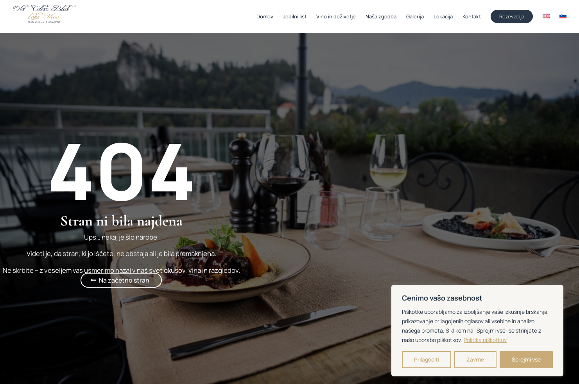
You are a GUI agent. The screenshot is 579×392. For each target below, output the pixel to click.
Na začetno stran (124, 280)
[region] (477, 331)
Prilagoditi (427, 359)
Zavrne (475, 359)
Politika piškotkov (485, 340)
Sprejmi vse (526, 359)
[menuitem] (546, 23)
